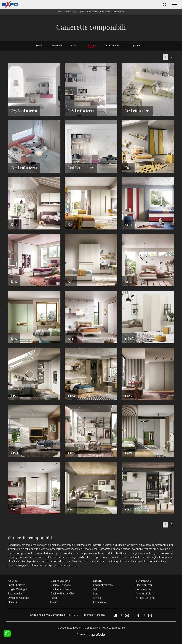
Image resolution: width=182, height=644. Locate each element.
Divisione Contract (18, 598)
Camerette (93, 12)
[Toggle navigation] (175, 4)
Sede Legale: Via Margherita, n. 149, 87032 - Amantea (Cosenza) (68, 615)
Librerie (98, 581)
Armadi (97, 598)
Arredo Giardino (145, 598)
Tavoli (54, 598)
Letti (96, 594)
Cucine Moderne (60, 581)
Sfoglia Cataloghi (17, 589)
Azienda (13, 581)
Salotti (97, 589)
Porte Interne (143, 589)
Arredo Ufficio (144, 594)
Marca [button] (40, 46)
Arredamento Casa (76, 12)
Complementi (144, 585)
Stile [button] (74, 46)
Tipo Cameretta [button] (114, 46)
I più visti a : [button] (139, 46)
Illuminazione (143, 581)
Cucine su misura (61, 589)
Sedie (54, 602)
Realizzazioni (15, 594)
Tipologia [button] (91, 46)
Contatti (12, 602)
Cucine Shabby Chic (63, 594)
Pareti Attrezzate (103, 585)
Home (61, 12)
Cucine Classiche (61, 585)
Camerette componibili (112, 12)
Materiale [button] (57, 46)
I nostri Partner (16, 585)
